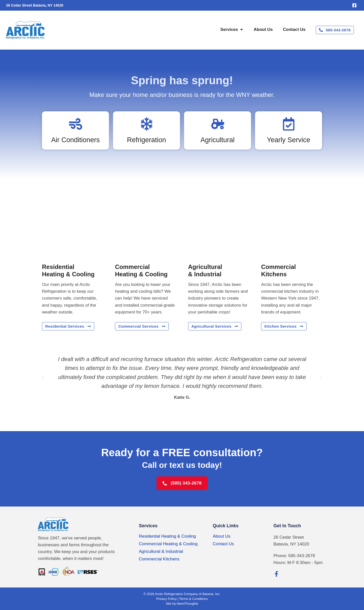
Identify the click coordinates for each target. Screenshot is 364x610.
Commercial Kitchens (159, 559)
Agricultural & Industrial (161, 551)
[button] (43, 378)
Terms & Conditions (194, 599)
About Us (222, 536)
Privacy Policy (166, 599)
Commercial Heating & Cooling (168, 544)
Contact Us (223, 544)
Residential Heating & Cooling (167, 536)
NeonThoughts (187, 604)
